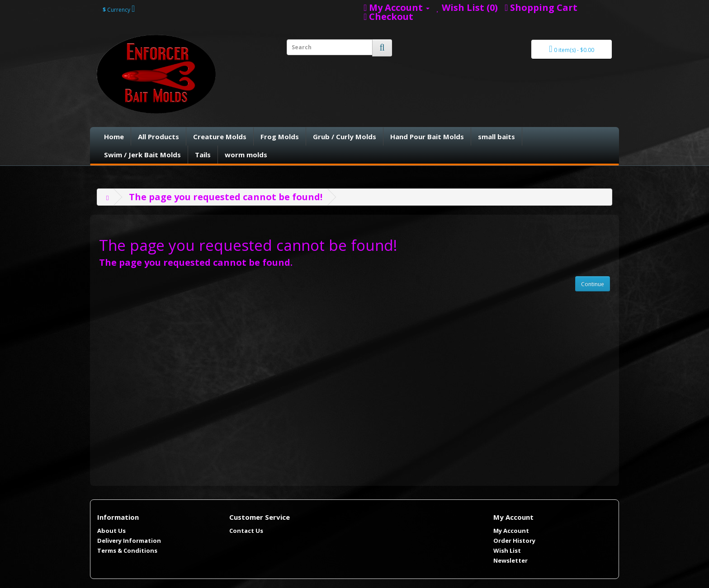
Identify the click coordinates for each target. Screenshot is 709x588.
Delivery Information (129, 541)
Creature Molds (220, 136)
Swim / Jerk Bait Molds (142, 155)
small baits (496, 136)
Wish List (507, 550)
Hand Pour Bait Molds (427, 136)
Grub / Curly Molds (345, 136)
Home (114, 136)
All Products (158, 136)
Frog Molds (280, 136)
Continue (593, 284)
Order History (514, 541)
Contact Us (246, 531)
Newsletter (510, 560)
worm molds (246, 155)
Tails (203, 155)
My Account (511, 531)
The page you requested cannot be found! (226, 197)
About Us (111, 531)
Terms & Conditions (127, 550)
